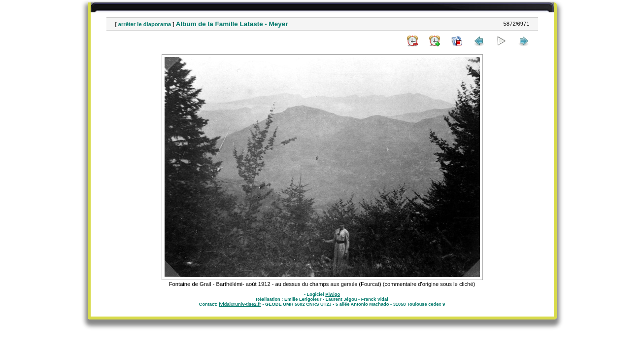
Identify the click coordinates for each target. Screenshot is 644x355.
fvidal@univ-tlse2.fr (240, 304)
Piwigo (333, 294)
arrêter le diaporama (145, 24)
